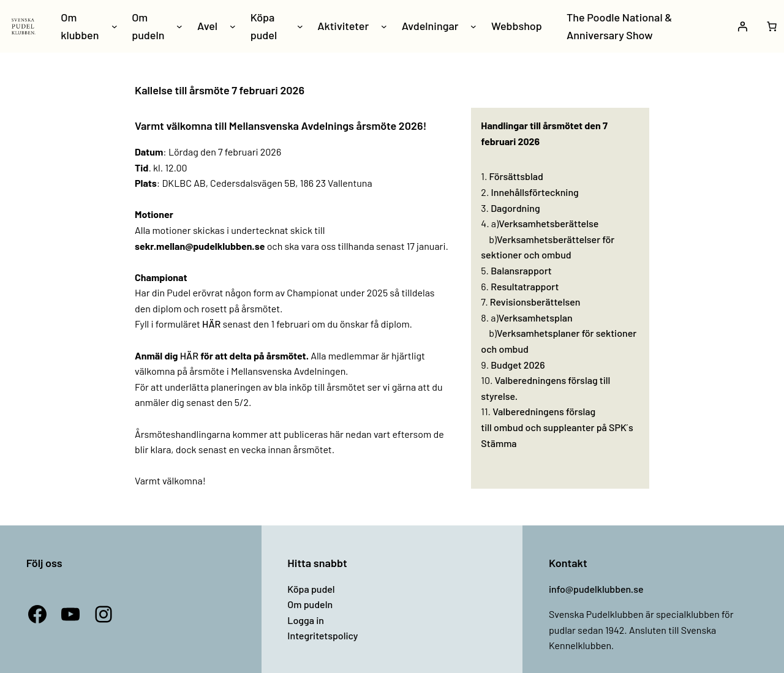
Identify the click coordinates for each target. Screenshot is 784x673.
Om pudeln (310, 604)
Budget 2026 (518, 365)
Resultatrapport (525, 286)
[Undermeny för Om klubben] (115, 26)
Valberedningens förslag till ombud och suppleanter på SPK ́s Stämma (557, 427)
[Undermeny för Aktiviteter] (384, 26)
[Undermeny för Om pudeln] (179, 26)
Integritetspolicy (322, 635)
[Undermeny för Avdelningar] (473, 26)
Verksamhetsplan (536, 318)
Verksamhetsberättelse (548, 223)
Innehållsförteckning (535, 192)
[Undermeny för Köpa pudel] (300, 26)
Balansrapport (521, 270)
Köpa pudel (311, 589)
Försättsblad (516, 176)
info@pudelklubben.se (596, 589)
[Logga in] (742, 26)
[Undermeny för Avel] (233, 26)
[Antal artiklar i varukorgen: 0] (772, 26)
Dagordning (515, 208)
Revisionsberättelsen (535, 302)
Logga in (306, 620)
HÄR (211, 324)
